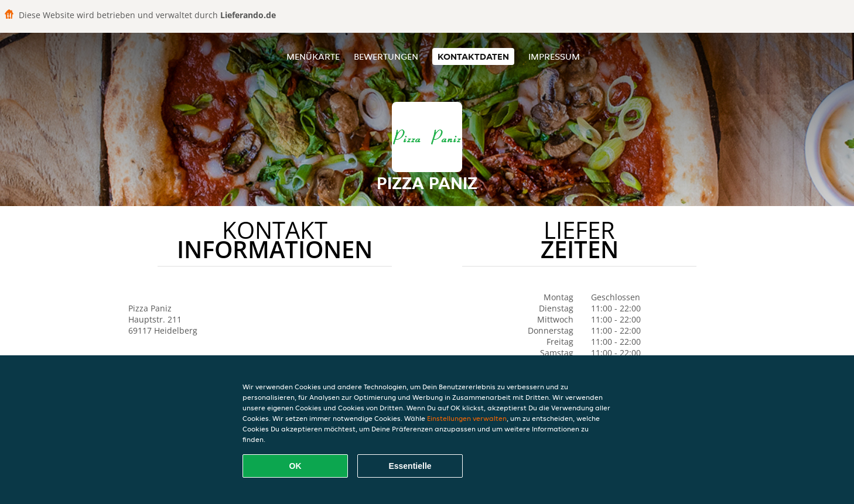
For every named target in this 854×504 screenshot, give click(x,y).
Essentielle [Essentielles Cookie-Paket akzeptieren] (410, 466)
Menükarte (313, 56)
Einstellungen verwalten (467, 418)
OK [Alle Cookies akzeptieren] (296, 466)
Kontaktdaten (473, 56)
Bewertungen (386, 56)
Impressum (554, 56)
